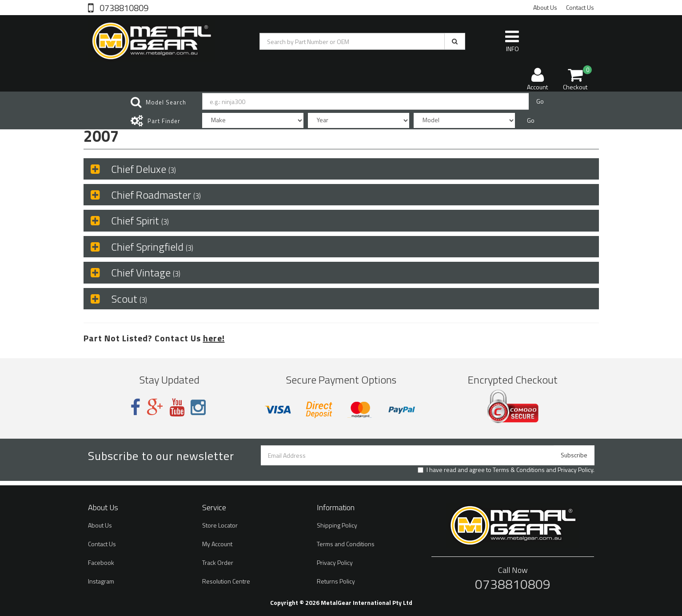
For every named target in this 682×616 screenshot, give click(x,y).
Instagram (101, 581)
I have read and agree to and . (506, 470)
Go (540, 101)
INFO (512, 41)
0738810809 (123, 7)
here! (214, 338)
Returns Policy (336, 581)
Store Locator (220, 525)
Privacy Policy (575, 470)
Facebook (101, 562)
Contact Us (580, 7)
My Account (217, 544)
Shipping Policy (337, 525)
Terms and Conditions (346, 544)
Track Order (218, 562)
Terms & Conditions (519, 470)
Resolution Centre (226, 581)
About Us (545, 7)
